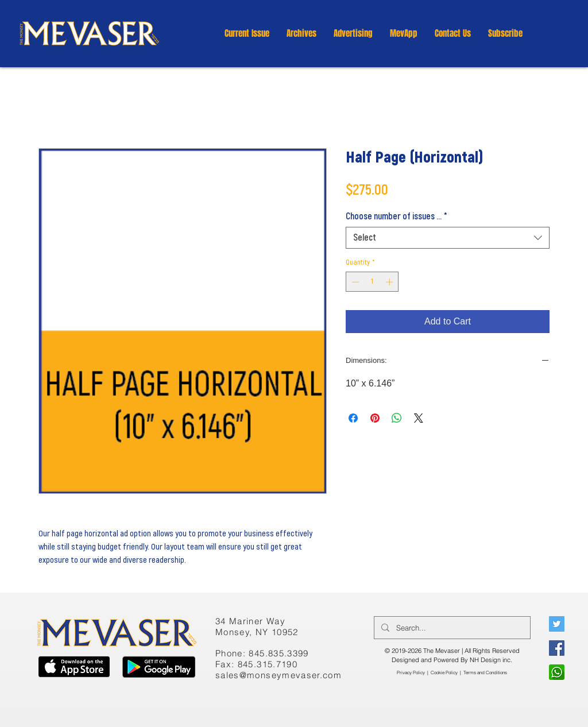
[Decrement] (354, 282)
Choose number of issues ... (396, 216)
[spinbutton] (372, 282)
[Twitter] (557, 624)
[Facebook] (557, 648)
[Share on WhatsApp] (397, 418)
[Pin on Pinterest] (375, 418)
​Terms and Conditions (485, 672)
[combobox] (448, 238)
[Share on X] (419, 418)
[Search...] (451, 628)
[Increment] (390, 282)
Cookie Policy (444, 672)
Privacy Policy (411, 672)
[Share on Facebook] (353, 418)
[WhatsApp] (557, 672)
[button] (301, 33)
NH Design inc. (491, 660)
